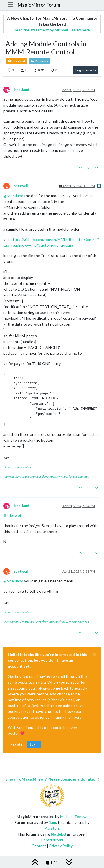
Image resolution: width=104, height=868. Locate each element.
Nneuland (21, 90)
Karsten (52, 828)
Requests (40, 61)
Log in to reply (86, 70)
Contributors (52, 840)
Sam (52, 822)
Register (17, 744)
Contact (39, 846)
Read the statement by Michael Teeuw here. (52, 30)
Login (34, 744)
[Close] (94, 655)
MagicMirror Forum (39, 5)
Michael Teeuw (73, 817)
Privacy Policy (61, 846)
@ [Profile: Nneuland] (13, 196)
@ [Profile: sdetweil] (12, 515)
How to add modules (17, 467)
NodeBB (58, 834)
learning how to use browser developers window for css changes (46, 476)
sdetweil (21, 186)
